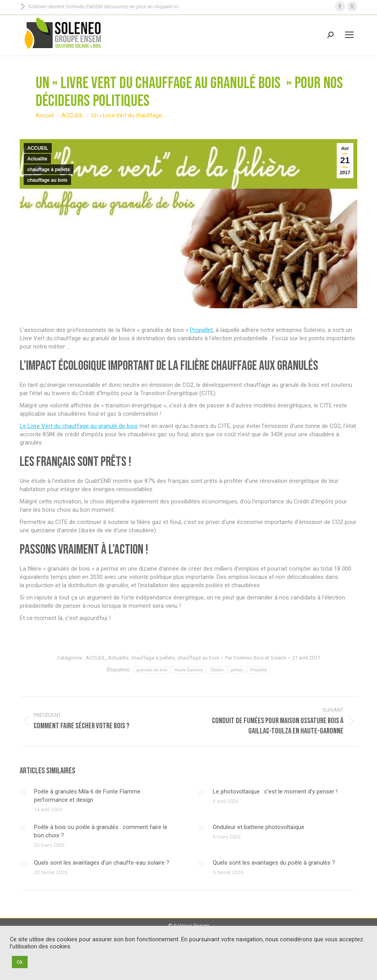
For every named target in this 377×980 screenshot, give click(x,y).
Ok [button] (20, 962)
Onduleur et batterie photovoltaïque (259, 827)
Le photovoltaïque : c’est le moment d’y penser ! (275, 792)
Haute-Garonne (189, 670)
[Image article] (23, 793)
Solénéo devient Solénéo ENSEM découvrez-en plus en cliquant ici (99, 7)
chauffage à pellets (49, 170)
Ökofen (217, 670)
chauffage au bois (47, 180)
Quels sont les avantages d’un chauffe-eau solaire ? (102, 863)
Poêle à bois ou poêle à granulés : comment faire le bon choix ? (101, 831)
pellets (237, 670)
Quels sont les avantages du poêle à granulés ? (274, 863)
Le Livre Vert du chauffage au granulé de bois (79, 426)
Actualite (37, 159)
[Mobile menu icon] (349, 35)
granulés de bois (152, 670)
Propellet (201, 330)
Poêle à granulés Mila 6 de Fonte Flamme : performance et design (89, 796)
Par (256, 658)
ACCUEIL (38, 148)
